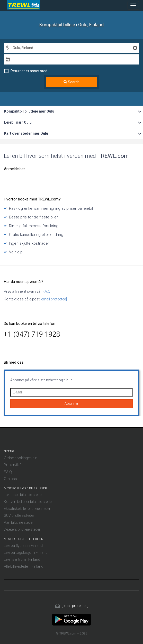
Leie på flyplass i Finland (23, 546)
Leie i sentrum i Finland (22, 559)
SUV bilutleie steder (19, 516)
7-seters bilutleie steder (22, 529)
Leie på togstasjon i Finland (26, 553)
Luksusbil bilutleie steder (23, 495)
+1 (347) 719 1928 (32, 334)
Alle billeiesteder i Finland (24, 566)
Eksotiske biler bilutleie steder (27, 509)
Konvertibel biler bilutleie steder (28, 502)
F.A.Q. (46, 291)
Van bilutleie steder (19, 522)
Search (71, 82)
